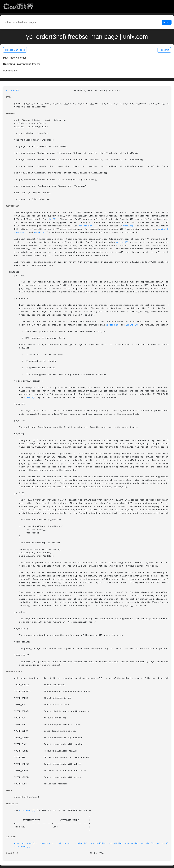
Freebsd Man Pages (15, 50)
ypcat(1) (39, 232)
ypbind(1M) (164, 229)
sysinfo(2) (30, 398)
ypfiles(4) (130, 226)
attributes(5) (27, 810)
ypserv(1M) (131, 843)
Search (167, 22)
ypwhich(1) (63, 843)
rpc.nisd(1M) (86, 226)
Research (164, 50)
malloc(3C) (122, 242)
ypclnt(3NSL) (13, 90)
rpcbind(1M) (113, 325)
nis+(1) (52, 219)
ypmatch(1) (21, 232)
